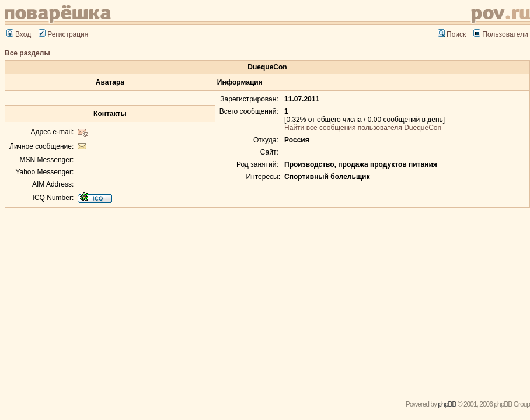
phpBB (447, 404)
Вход (19, 34)
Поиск (452, 34)
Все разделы (27, 53)
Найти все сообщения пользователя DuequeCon (363, 128)
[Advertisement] (267, 300)
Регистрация (63, 34)
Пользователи (501, 34)
